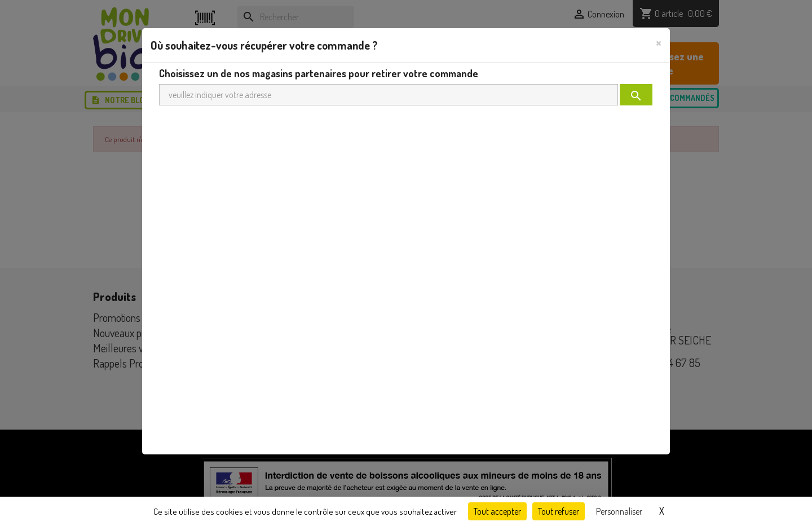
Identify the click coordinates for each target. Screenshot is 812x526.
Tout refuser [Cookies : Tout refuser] (559, 511)
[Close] (659, 42)
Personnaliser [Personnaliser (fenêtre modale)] (619, 511)
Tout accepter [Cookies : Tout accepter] (497, 511)
